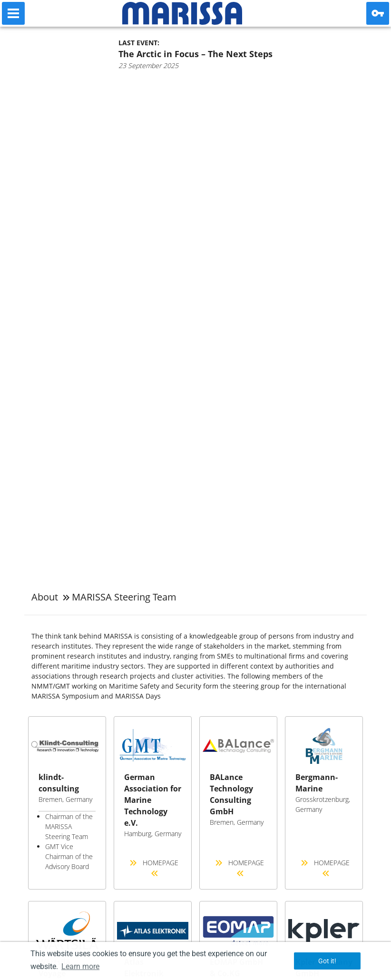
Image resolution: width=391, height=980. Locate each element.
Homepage (153, 869)
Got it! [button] (327, 961)
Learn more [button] (80, 966)
